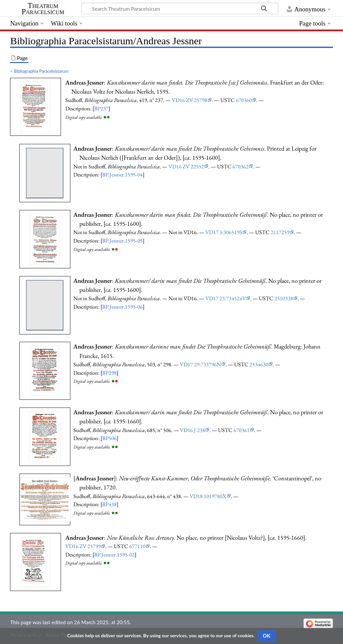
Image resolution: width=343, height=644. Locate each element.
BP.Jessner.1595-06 (122, 307)
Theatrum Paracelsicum (43, 9)
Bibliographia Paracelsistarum (41, 71)
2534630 (259, 364)
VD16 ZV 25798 (190, 100)
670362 (241, 166)
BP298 (109, 373)
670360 (244, 100)
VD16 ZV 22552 (186, 166)
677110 (137, 546)
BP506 (109, 438)
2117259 (280, 232)
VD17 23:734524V (226, 298)
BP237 (101, 108)
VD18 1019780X (208, 496)
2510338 (284, 298)
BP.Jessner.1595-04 (122, 174)
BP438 (109, 504)
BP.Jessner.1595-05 (122, 240)
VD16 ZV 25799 (83, 546)
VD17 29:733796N (200, 364)
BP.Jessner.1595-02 (114, 554)
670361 (242, 430)
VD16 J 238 (192, 430)
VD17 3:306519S (224, 232)
